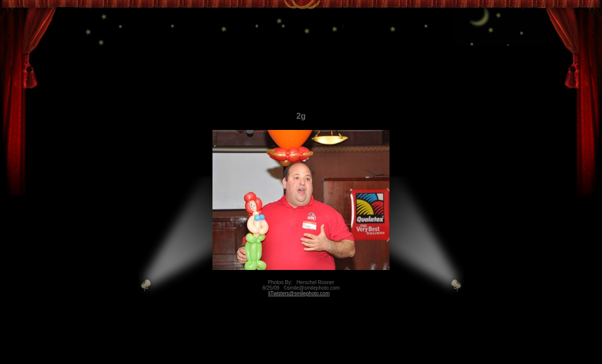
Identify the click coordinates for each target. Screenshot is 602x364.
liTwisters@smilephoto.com (299, 293)
